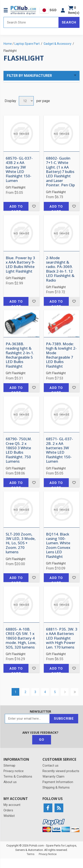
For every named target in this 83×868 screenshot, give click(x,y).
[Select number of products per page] (26, 101)
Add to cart (16, 208)
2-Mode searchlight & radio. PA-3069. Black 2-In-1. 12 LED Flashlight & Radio (60, 269)
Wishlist (9, 816)
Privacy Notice (48, 854)
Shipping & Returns (56, 787)
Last (75, 692)
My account (12, 805)
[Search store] (31, 22)
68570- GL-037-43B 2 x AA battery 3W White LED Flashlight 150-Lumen (19, 169)
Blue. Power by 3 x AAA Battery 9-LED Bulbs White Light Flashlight (20, 265)
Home (8, 44)
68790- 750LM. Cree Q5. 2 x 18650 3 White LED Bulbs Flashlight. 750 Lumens (19, 450)
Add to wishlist (34, 206)
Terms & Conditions (18, 776)
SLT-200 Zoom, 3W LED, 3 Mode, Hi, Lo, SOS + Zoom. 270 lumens (21, 543)
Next (65, 692)
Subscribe (64, 719)
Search (69, 22)
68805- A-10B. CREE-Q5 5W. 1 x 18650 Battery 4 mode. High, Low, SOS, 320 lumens (21, 638)
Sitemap (9, 766)
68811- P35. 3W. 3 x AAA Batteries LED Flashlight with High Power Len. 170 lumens (62, 638)
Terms (31, 854)
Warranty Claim (53, 776)
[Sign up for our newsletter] (27, 719)
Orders (8, 810)
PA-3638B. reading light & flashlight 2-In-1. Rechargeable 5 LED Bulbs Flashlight (20, 355)
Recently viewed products (61, 771)
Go (42, 740)
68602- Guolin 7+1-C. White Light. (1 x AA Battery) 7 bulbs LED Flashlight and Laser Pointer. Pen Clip (60, 172)
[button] (63, 10)
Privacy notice (14, 771)
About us (10, 782)
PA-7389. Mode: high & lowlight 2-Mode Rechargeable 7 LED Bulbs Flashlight (61, 355)
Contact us (50, 766)
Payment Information (58, 782)
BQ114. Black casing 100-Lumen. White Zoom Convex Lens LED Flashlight (58, 545)
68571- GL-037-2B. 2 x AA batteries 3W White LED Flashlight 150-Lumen (59, 450)
